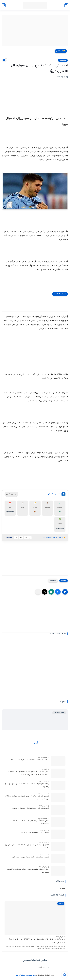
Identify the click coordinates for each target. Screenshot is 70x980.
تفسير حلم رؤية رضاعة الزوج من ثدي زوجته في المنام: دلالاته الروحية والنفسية (27, 798)
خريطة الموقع (43, 967)
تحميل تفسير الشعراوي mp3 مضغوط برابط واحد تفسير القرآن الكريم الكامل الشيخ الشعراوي (28, 773)
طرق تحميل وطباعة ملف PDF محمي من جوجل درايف (29, 760)
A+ (21, 538)
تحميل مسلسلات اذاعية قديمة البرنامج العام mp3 (30, 857)
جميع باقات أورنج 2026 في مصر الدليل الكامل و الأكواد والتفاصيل (29, 822)
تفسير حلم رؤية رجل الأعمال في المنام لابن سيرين (31, 808)
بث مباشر (63, 60)
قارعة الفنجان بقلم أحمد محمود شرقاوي (34, 833)
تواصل (9, 538)
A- (16, 538)
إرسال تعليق (59, 713)
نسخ (28, 538)
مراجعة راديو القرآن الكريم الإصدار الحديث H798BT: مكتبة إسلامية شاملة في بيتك (37, 941)
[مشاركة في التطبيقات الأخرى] (38, 592)
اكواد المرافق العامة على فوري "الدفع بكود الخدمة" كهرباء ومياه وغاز (28, 871)
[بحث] (4, 5)
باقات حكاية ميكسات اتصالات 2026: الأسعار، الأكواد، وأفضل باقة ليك (27, 786)
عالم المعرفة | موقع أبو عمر (26, 975)
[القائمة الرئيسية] (66, 5)
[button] (58, 592)
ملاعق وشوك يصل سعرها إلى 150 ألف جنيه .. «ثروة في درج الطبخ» (27, 846)
